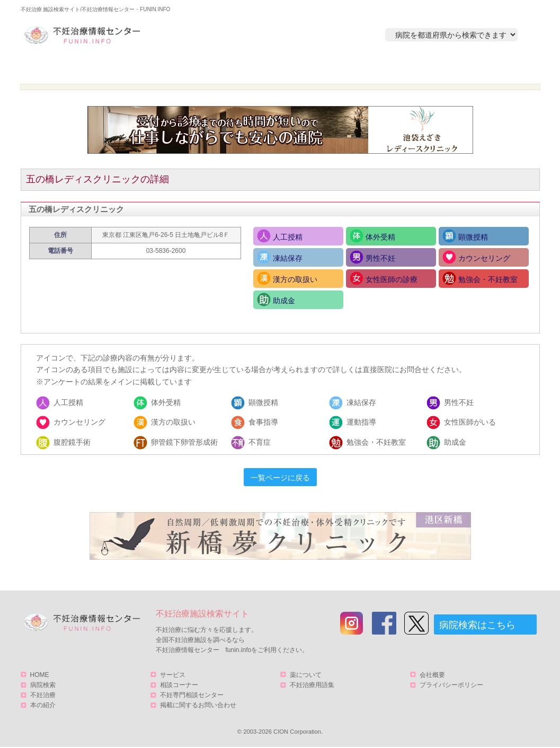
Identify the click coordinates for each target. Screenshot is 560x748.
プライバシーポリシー (451, 685)
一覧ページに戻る (280, 478)
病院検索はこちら (477, 625)
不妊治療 (43, 695)
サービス (483, 67)
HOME (71, 67)
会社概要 (432, 675)
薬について (306, 675)
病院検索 (173, 67)
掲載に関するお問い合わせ (198, 705)
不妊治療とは (274, 67)
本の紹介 (376, 67)
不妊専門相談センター (192, 695)
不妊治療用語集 (312, 685)
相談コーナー (179, 685)
